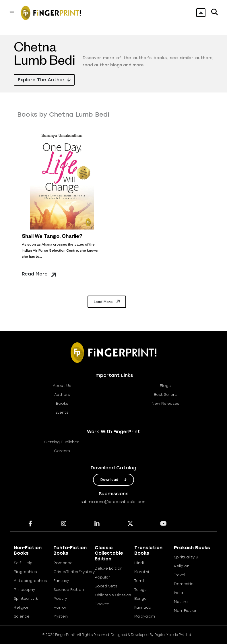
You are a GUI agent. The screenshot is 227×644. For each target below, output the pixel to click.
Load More (107, 301)
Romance (63, 563)
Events (62, 412)
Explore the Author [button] (44, 80)
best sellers (165, 395)
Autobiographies (30, 581)
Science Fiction (69, 590)
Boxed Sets (106, 586)
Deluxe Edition (109, 568)
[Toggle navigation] (12, 13)
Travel (180, 575)
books (62, 403)
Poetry (60, 598)
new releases (165, 403)
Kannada (143, 607)
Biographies (25, 572)
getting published (62, 442)
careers (62, 451)
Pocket (102, 604)
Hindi (139, 563)
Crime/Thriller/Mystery (74, 572)
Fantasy (61, 581)
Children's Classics (113, 595)
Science (22, 616)
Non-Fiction (186, 611)
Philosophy (24, 590)
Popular (102, 577)
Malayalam (145, 616)
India (179, 593)
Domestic (184, 584)
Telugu (140, 590)
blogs (165, 386)
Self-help (23, 563)
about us (62, 386)
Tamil (139, 581)
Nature (181, 602)
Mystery (61, 616)
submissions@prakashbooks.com (114, 502)
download (113, 480)
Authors (62, 395)
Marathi (142, 572)
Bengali (141, 598)
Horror (60, 607)
